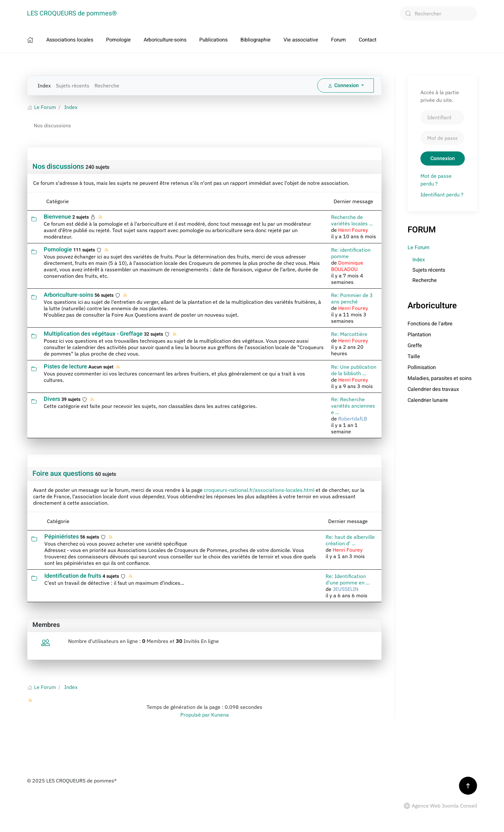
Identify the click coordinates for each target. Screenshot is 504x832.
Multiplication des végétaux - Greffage (93, 334)
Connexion (443, 158)
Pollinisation (422, 367)
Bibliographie (256, 40)
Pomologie (118, 40)
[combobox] (438, 14)
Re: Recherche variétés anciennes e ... (353, 406)
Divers (52, 399)
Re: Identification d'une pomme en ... (348, 579)
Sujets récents (73, 86)
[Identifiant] (442, 117)
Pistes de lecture (65, 367)
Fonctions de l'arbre (430, 324)
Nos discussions (58, 167)
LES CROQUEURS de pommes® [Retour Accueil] (72, 13)
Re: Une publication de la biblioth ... (354, 370)
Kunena (220, 715)
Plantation (419, 335)
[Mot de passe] (442, 138)
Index (44, 86)
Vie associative (301, 40)
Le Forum (419, 248)
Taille (414, 357)
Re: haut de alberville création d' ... (350, 540)
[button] (468, 786)
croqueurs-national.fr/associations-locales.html (259, 490)
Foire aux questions (63, 474)
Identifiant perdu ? (442, 194)
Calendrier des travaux (433, 389)
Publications (213, 40)
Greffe (415, 346)
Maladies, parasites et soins (440, 378)
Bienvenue (57, 217)
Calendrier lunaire (428, 400)
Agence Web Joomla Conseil (440, 806)
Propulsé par (196, 715)
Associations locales (70, 40)
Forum (338, 40)
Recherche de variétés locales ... (352, 220)
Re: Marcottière (349, 334)
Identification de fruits (73, 576)
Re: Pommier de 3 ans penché (352, 298)
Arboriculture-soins (165, 40)
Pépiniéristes (62, 537)
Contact (368, 40)
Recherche (107, 86)
